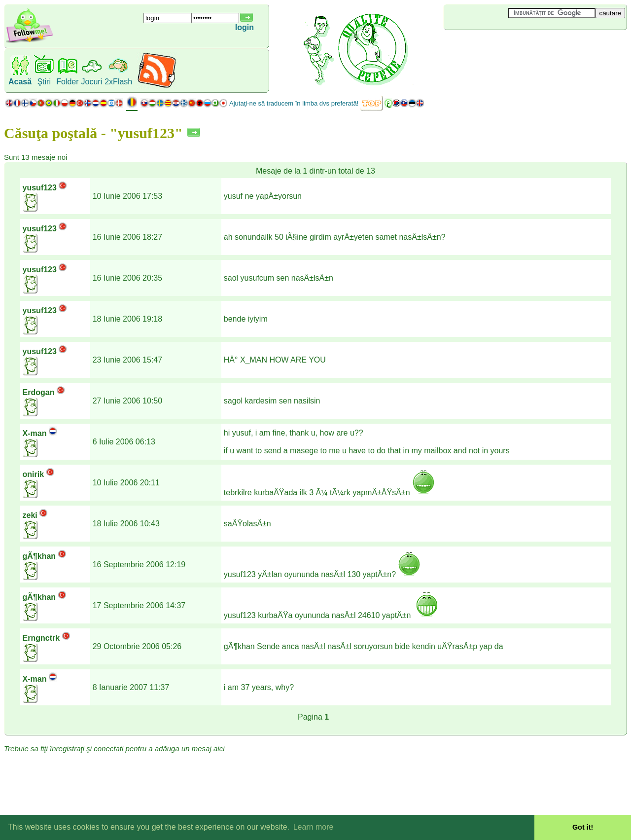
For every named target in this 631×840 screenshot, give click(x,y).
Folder (67, 82)
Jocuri (92, 82)
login (245, 27)
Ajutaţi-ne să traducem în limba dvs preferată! (294, 103)
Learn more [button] (314, 827)
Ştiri (44, 82)
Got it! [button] (583, 827)
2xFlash (118, 82)
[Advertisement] (502, 46)
